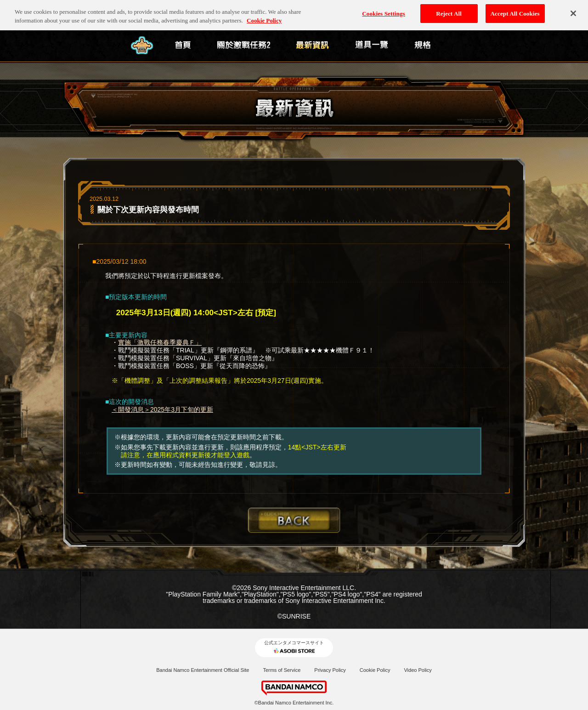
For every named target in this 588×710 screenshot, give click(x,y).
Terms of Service (282, 670)
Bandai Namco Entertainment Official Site (203, 670)
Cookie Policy (375, 670)
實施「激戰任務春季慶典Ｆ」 (160, 342)
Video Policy (418, 670)
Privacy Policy (330, 670)
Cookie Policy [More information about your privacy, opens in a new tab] (264, 16)
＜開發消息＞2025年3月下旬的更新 (162, 409)
